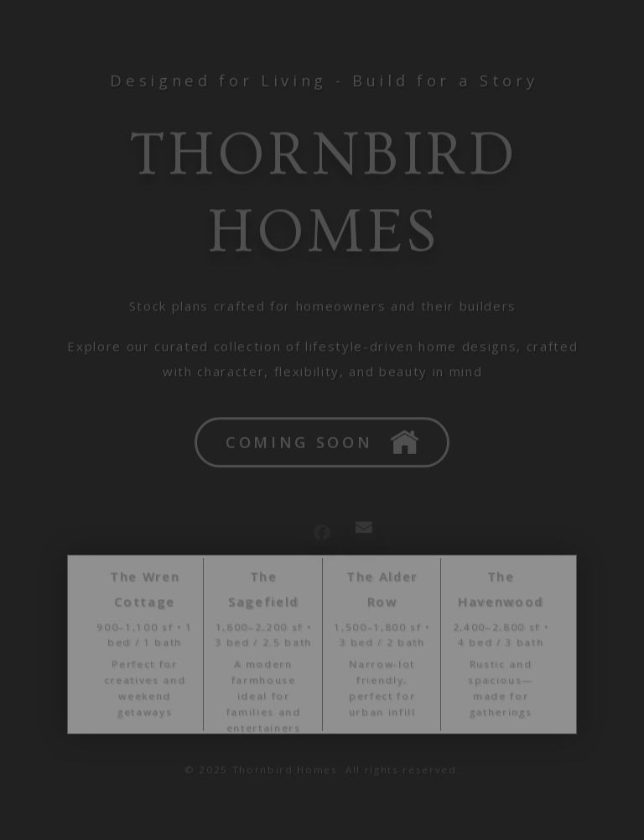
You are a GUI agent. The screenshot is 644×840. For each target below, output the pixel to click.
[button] (322, 443)
